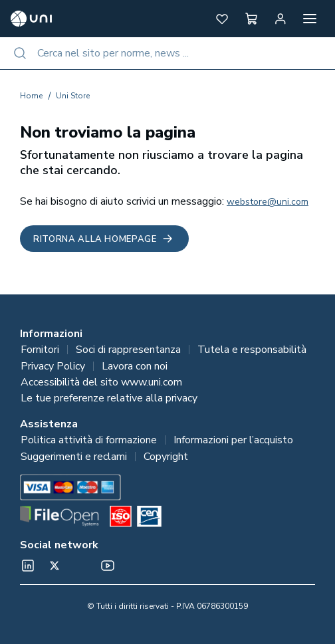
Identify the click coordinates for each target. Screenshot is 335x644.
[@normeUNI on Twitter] (55, 566)
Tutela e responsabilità (252, 350)
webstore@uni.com (268, 202)
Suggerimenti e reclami (74, 457)
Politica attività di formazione (89, 440)
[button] (222, 19)
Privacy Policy (53, 366)
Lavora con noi (135, 366)
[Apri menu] (310, 19)
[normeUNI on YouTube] (108, 566)
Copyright (166, 457)
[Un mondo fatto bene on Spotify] (81, 566)
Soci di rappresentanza (128, 350)
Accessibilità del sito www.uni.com (101, 382)
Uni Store (73, 96)
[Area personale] (280, 19)
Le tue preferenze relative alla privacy (109, 398)
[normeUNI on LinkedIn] (28, 566)
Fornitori (40, 350)
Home (31, 96)
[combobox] (167, 53)
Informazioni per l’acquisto (233, 440)
